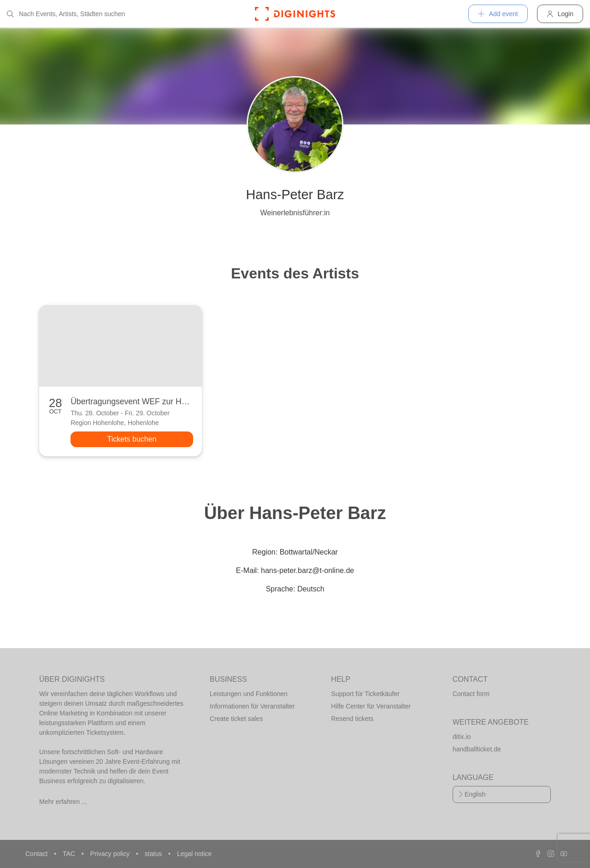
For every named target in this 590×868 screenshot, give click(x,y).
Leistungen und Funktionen (249, 694)
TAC (70, 854)
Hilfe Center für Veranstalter (371, 706)
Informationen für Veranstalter (252, 706)
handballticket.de (477, 749)
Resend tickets (352, 719)
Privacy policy (111, 854)
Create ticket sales (236, 719)
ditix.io (462, 737)
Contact (37, 854)
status (154, 854)
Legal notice (195, 854)
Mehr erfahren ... (63, 802)
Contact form (471, 694)
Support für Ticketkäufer (365, 694)
